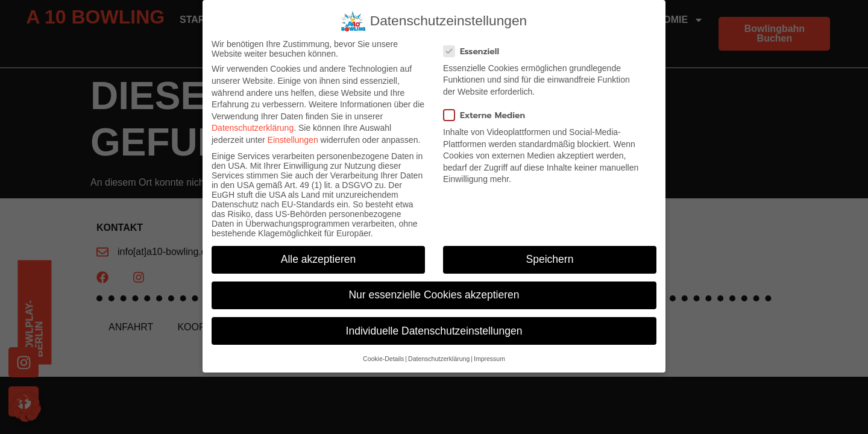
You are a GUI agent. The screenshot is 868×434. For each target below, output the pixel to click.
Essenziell (475, 52)
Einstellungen (293, 140)
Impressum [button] (489, 359)
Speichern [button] (550, 259)
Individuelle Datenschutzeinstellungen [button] (434, 331)
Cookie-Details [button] (383, 359)
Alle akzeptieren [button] (319, 259)
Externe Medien (488, 115)
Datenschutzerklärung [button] (439, 359)
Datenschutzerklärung (253, 128)
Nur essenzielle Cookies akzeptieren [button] (434, 295)
